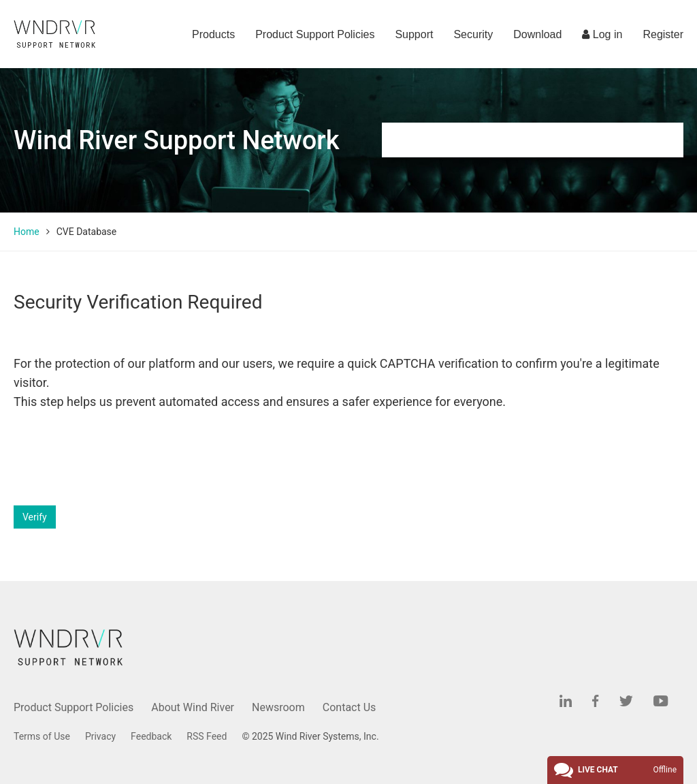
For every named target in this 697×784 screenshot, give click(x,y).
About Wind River (193, 707)
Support (414, 34)
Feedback (151, 736)
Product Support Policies (315, 34)
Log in (602, 34)
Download (537, 34)
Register (663, 34)
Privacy (100, 736)
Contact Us (350, 707)
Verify (35, 517)
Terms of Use (42, 736)
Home (27, 232)
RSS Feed (207, 736)
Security (473, 34)
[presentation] (117, 458)
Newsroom (278, 707)
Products (213, 34)
